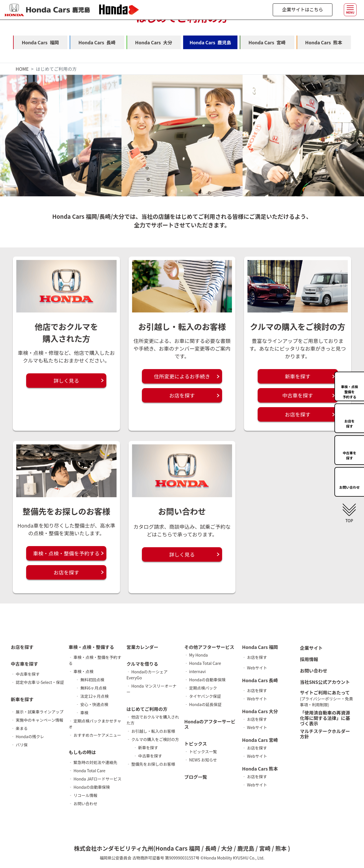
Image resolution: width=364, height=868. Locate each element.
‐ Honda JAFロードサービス (95, 779)
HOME (22, 69)
